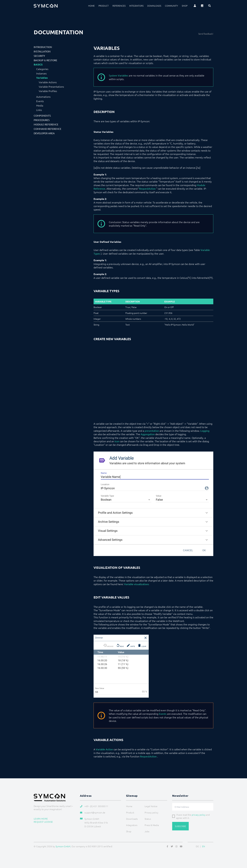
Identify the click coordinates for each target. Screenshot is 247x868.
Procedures (42, 120)
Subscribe (180, 826)
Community (171, 6)
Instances (41, 73)
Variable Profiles (48, 91)
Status (148, 819)
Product (104, 6)
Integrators (136, 6)
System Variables (119, 75)
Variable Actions (48, 82)
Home (91, 6)
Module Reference (46, 124)
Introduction (43, 47)
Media (40, 105)
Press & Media (152, 825)
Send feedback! (206, 34)
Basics (38, 65)
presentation (152, 431)
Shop (185, 6)
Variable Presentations (51, 87)
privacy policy (199, 815)
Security (39, 56)
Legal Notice (151, 806)
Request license (43, 822)
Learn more (41, 819)
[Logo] (46, 6)
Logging (205, 431)
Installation (42, 51)
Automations (43, 97)
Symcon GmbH (63, 846)
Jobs (147, 831)
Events (40, 101)
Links (39, 110)
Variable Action (104, 749)
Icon (117, 441)
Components (42, 115)
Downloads (154, 6)
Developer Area (44, 133)
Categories (42, 69)
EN (204, 846)
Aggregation (148, 434)
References (119, 6)
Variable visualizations (137, 584)
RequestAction (147, 188)
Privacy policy (151, 812)
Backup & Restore (45, 60)
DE (197, 846)
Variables (42, 78)
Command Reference (47, 129)
